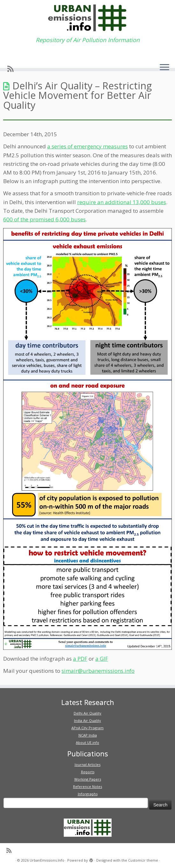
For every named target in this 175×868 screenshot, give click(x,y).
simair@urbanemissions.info (98, 671)
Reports (88, 772)
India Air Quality (87, 720)
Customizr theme (143, 860)
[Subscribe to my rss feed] (12, 69)
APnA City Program (87, 728)
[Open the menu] (164, 68)
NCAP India (88, 735)
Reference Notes (87, 786)
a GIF (102, 659)
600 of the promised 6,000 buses (44, 219)
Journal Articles (87, 764)
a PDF (80, 659)
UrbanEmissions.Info (47, 860)
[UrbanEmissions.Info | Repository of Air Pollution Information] (87, 18)
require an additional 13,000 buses (122, 202)
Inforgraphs (88, 794)
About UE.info (87, 742)
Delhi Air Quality (87, 713)
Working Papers (88, 779)
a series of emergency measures (87, 146)
